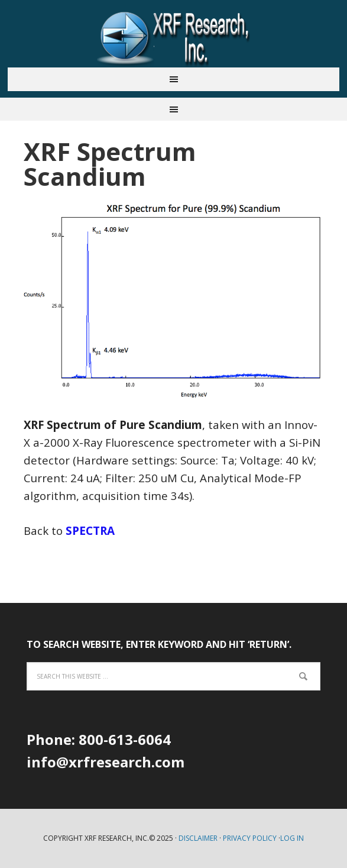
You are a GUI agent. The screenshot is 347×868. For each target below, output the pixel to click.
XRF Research (174, 38)
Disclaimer (198, 838)
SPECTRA (90, 531)
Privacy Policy (250, 838)
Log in (292, 838)
